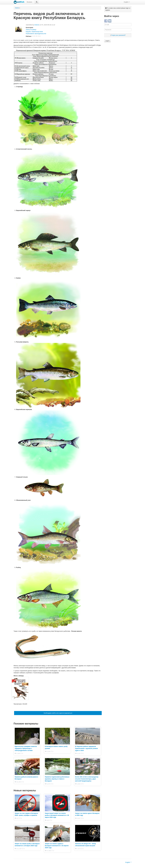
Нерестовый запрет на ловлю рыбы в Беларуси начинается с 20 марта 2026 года (57, 815)
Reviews (29, 2)
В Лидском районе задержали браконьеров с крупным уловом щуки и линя (86, 748)
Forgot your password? (118, 35)
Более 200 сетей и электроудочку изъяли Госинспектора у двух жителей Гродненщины (87, 779)
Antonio (37, 25)
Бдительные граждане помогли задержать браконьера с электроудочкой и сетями (26, 748)
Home (17, 8)
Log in (107, 41)
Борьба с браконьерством (34, 32)
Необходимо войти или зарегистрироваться (58, 713)
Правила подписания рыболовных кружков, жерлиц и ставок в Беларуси (57, 779)
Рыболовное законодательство (36, 34)
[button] (37, 2)
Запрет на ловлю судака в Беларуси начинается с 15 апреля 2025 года (57, 846)
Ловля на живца (31, 30)
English (127, 2)
